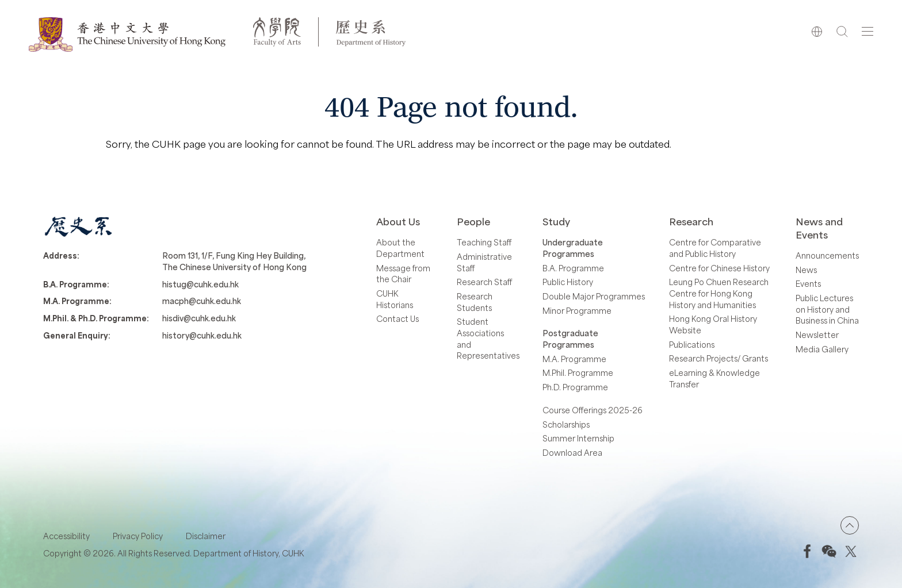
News (806, 270)
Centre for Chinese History (719, 268)
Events (808, 284)
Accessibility (66, 536)
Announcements (827, 255)
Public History (568, 282)
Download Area (572, 453)
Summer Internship (578, 438)
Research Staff (484, 282)
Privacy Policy (138, 536)
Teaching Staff (484, 242)
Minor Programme (577, 311)
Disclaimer (206, 536)
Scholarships (566, 424)
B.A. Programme (573, 268)
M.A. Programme (574, 359)
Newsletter (817, 335)
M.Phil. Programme (578, 373)
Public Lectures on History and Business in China (827, 309)
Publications (692, 345)
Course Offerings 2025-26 (593, 410)
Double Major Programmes (594, 296)
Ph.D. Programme (575, 387)
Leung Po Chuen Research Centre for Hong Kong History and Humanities (719, 293)
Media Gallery (822, 349)
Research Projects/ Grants (718, 358)
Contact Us (398, 319)
